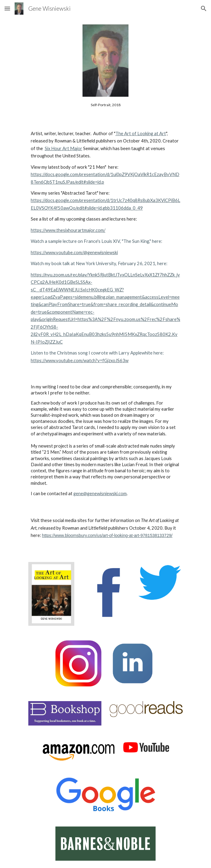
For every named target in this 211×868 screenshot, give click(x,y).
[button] (7, 8)
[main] (105, 105)
